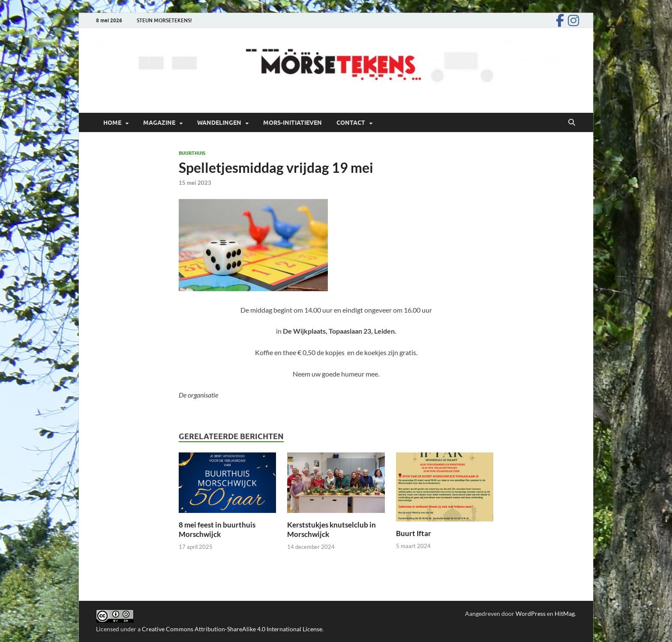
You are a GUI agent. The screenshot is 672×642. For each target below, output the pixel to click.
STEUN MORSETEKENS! (164, 20)
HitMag (565, 613)
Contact (351, 123)
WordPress (531, 613)
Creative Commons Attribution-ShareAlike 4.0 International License (232, 629)
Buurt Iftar (414, 533)
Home (112, 123)
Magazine (159, 123)
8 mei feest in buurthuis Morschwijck (217, 529)
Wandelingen (219, 123)
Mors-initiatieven (292, 123)
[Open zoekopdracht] (572, 123)
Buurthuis (192, 153)
